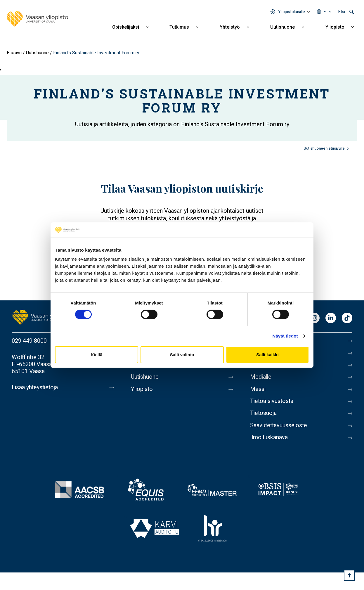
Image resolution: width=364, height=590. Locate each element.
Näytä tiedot (285, 336)
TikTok (347, 318)
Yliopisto (335, 27)
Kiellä (96, 355)
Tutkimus (179, 27)
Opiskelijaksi (126, 27)
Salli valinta (182, 355)
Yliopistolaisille (292, 12)
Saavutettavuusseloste (279, 427)
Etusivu (14, 53)
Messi (258, 390)
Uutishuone (282, 27)
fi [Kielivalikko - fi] (325, 12)
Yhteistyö (230, 27)
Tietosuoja (264, 414)
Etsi (342, 12)
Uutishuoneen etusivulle (324, 148)
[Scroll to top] (349, 575)
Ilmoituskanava (269, 439)
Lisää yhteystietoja (35, 387)
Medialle (261, 378)
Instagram (314, 318)
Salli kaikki (267, 355)
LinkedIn (331, 318)
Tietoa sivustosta (272, 402)
